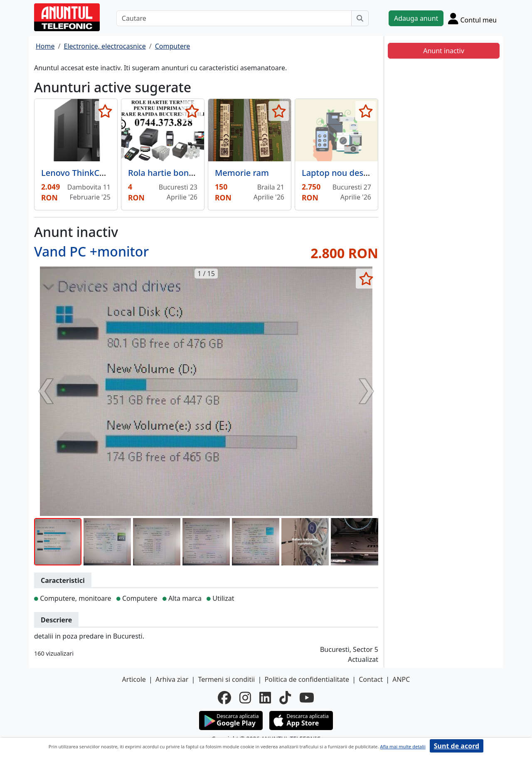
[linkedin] (265, 698)
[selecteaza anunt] (105, 111)
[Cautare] (234, 18)
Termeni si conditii (226, 679)
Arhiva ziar (172, 679)
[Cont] (472, 18)
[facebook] (224, 698)
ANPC (401, 679)
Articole (134, 679)
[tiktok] (285, 698)
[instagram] (245, 698)
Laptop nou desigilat (342, 173)
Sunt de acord (457, 746)
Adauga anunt (416, 18)
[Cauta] (360, 18)
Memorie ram (242, 173)
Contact (371, 679)
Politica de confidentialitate (307, 679)
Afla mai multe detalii (403, 746)
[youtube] (307, 698)
